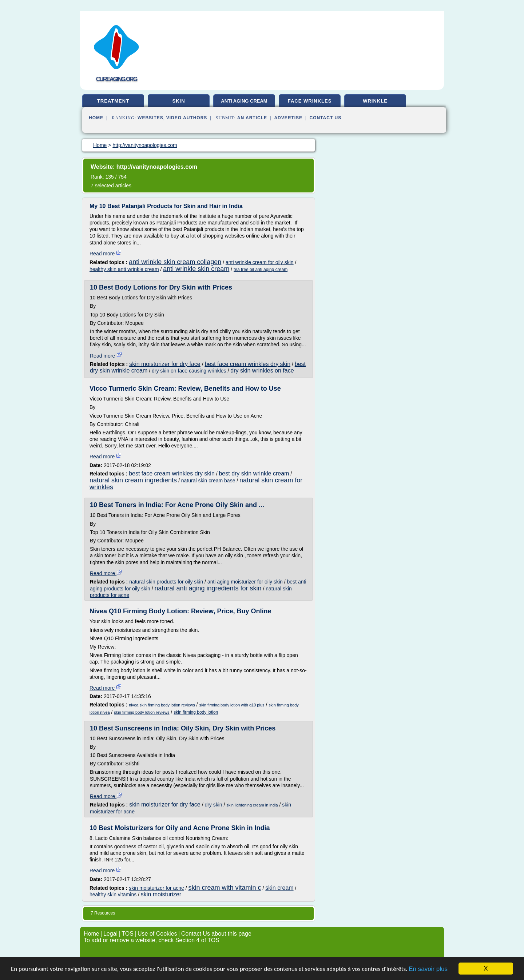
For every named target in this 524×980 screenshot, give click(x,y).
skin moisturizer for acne (156, 888)
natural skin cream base (208, 481)
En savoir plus (428, 969)
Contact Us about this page (216, 934)
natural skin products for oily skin (166, 582)
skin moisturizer (161, 894)
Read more (106, 254)
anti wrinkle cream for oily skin (260, 262)
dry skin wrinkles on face (262, 371)
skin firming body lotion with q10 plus (232, 705)
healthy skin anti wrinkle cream (124, 269)
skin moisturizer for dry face (165, 364)
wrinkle (375, 101)
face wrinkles (310, 101)
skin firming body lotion (196, 712)
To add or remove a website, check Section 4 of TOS (152, 940)
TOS (128, 934)
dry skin (213, 805)
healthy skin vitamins (113, 895)
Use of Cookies (157, 934)
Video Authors (187, 118)
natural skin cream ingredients (133, 480)
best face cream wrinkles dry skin (247, 364)
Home (96, 118)
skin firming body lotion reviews (142, 712)
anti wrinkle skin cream (196, 269)
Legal (110, 934)
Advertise (288, 118)
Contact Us (326, 118)
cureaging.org (117, 79)
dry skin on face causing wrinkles (189, 371)
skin (178, 101)
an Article (252, 118)
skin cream (279, 888)
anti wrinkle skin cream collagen (175, 262)
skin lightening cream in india (252, 805)
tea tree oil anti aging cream (261, 270)
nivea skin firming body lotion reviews (162, 705)
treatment (113, 101)
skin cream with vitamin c (225, 888)
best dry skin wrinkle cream (254, 473)
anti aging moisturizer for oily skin (245, 582)
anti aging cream (244, 101)
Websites (150, 118)
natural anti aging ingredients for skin (208, 588)
